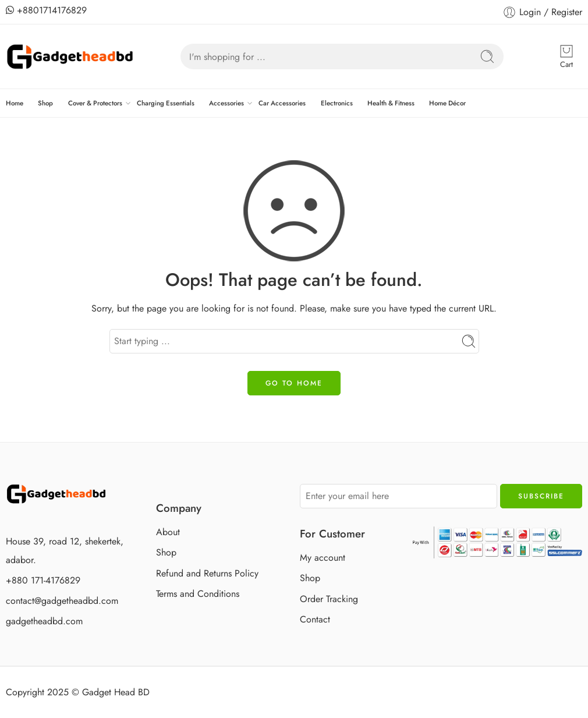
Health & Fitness (391, 103)
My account (323, 558)
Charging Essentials (166, 103)
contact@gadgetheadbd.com (62, 601)
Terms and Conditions (198, 594)
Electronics (337, 103)
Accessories (226, 103)
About (168, 532)
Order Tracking (329, 599)
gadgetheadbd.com (44, 621)
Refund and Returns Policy (207, 573)
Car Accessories (282, 103)
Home (15, 103)
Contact (315, 619)
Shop (45, 103)
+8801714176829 (46, 10)
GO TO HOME (294, 383)
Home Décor (447, 103)
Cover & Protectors (95, 103)
